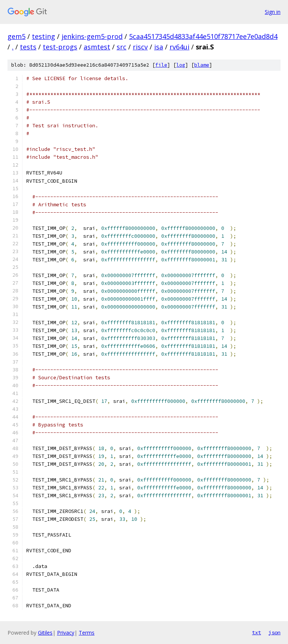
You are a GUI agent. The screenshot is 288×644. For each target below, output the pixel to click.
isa (159, 47)
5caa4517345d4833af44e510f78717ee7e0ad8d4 (203, 36)
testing (43, 36)
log (181, 65)
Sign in (273, 12)
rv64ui (179, 47)
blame (202, 65)
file (161, 65)
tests (28, 47)
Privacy (66, 633)
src (121, 47)
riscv (140, 47)
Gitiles (45, 633)
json (274, 632)
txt (256, 632)
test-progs (60, 47)
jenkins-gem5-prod (92, 36)
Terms (87, 633)
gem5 (16, 36)
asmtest (97, 47)
